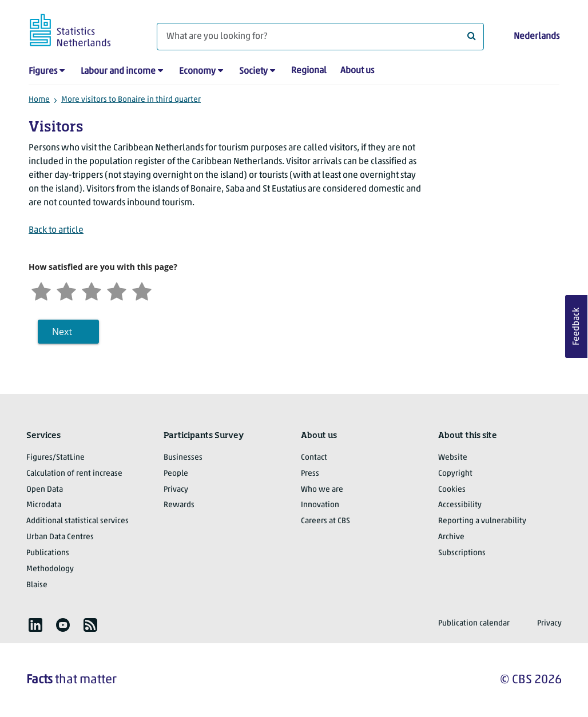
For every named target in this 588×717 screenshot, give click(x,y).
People (176, 474)
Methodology (50, 569)
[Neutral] (92, 290)
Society (253, 71)
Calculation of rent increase (74, 474)
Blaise (37, 585)
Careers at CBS (325, 521)
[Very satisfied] (142, 290)
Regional (309, 71)
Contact (314, 458)
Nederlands (537, 37)
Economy (197, 71)
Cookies (452, 490)
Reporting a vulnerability (482, 521)
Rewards (179, 505)
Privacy (176, 490)
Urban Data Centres (60, 537)
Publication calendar (474, 624)
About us (357, 71)
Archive (451, 537)
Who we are (322, 490)
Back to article (56, 230)
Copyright (455, 474)
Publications (48, 553)
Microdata (44, 505)
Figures (43, 71)
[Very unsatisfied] (41, 290)
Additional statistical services (78, 521)
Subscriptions (462, 553)
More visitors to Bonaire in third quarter (131, 100)
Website (453, 458)
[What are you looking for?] (320, 37)
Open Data (45, 490)
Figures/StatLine (55, 458)
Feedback (577, 326)
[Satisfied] (117, 290)
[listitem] (35, 625)
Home (39, 100)
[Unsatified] (66, 290)
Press (310, 474)
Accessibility (460, 505)
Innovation (320, 505)
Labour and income (118, 71)
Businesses (183, 458)
